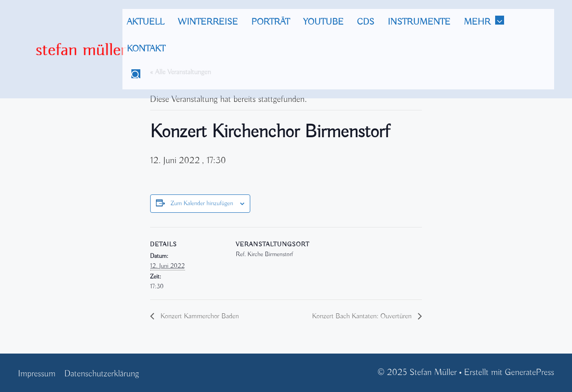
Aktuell (146, 22)
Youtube (323, 22)
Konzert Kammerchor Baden (199, 316)
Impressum (37, 374)
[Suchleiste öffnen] (136, 76)
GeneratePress (530, 373)
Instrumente (419, 22)
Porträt (270, 22)
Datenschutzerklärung (102, 374)
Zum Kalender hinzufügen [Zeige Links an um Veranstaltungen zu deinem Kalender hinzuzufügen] (202, 203)
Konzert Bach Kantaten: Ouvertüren (363, 316)
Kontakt (146, 49)
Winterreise (208, 22)
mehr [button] (488, 22)
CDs (366, 22)
